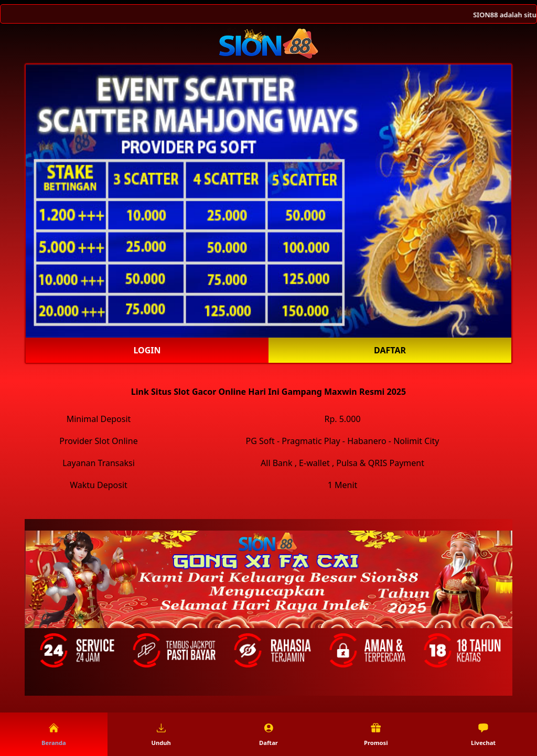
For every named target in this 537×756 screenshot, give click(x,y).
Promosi (376, 735)
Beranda (54, 735)
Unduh (161, 735)
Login (147, 350)
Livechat (483, 735)
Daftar (390, 350)
